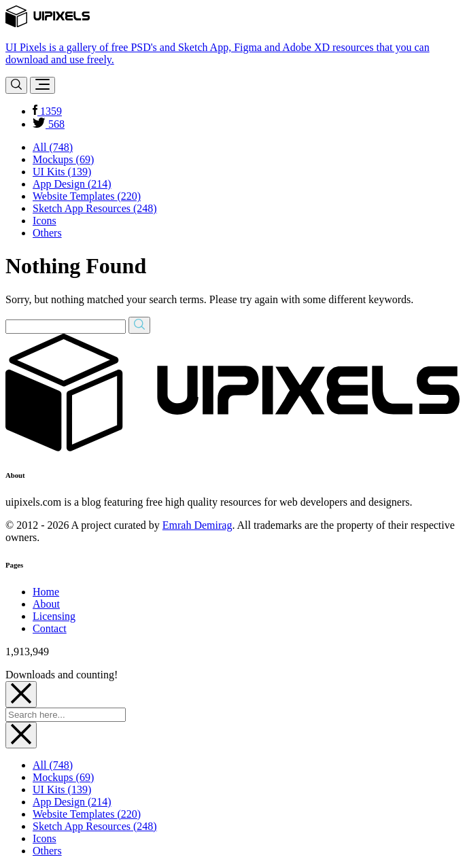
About (46, 604)
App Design (72, 184)
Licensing (54, 616)
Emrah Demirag (197, 525)
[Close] (21, 694)
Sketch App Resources (95, 208)
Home (46, 592)
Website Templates (87, 196)
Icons (45, 221)
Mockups (63, 159)
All (53, 147)
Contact (50, 628)
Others (47, 233)
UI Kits (62, 172)
